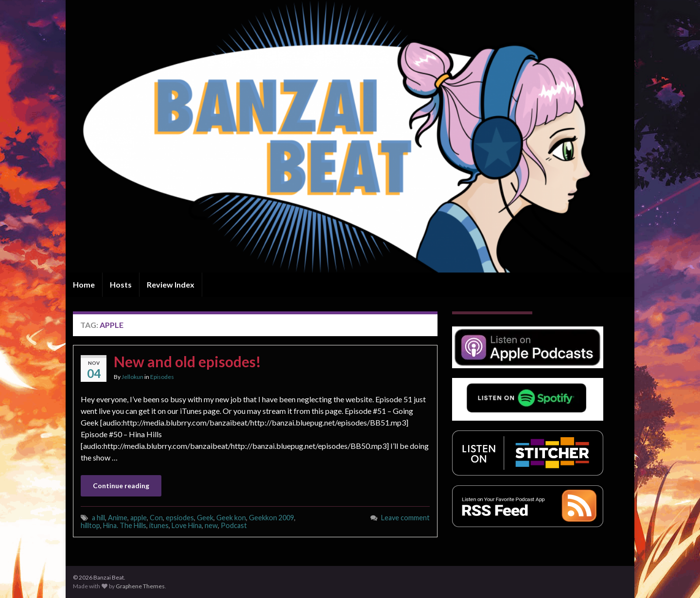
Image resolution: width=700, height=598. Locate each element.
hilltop (90, 525)
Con (156, 518)
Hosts (121, 284)
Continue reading (121, 486)
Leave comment (405, 518)
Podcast (234, 525)
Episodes (162, 377)
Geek (205, 518)
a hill (98, 518)
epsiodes (180, 518)
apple (139, 518)
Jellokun (132, 377)
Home (84, 284)
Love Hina (187, 525)
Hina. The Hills (125, 525)
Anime (118, 518)
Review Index (171, 284)
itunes (159, 525)
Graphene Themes (140, 586)
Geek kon (231, 518)
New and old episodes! (187, 361)
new (211, 525)
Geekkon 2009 (271, 518)
